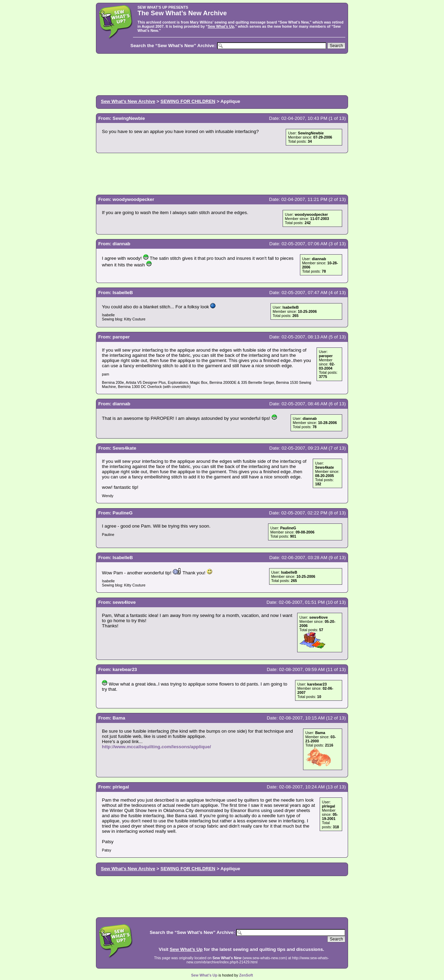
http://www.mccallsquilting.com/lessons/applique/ (156, 747)
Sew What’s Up (221, 26)
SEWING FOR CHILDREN (188, 101)
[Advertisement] (222, 74)
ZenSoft (246, 975)
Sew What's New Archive (128, 101)
